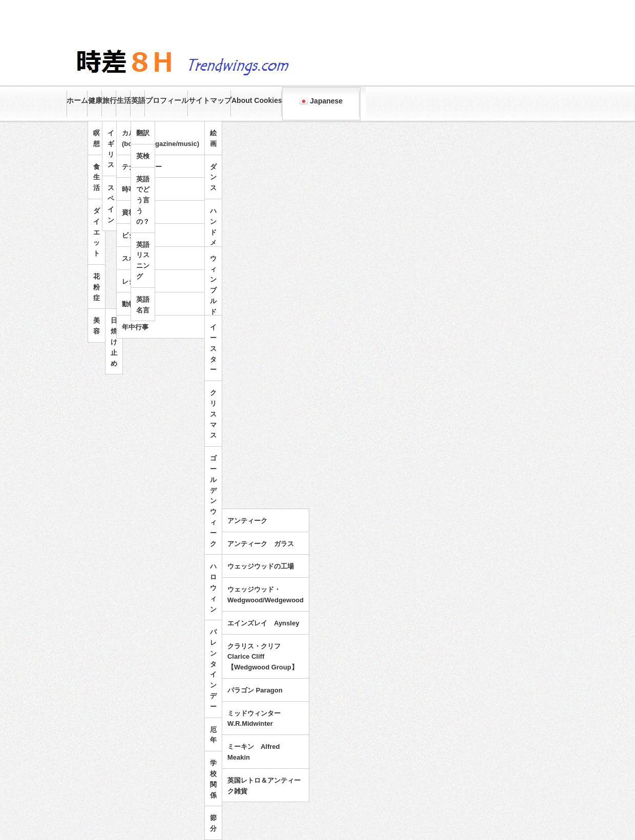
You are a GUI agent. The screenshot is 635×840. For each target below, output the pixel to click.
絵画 (213, 138)
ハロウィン (213, 587)
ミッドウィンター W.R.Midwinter (257, 719)
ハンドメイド (213, 237)
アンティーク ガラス (261, 544)
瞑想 (97, 138)
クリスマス (213, 414)
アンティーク (247, 521)
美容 (97, 326)
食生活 (97, 177)
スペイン (111, 204)
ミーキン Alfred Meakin (254, 752)
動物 (129, 304)
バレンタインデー (213, 669)
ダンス (213, 177)
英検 (143, 156)
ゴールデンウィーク (213, 501)
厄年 (213, 735)
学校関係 (213, 779)
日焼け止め (114, 342)
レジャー (135, 281)
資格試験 (135, 212)
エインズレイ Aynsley (263, 623)
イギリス (111, 149)
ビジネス (135, 235)
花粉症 (97, 287)
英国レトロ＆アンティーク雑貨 (264, 786)
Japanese (321, 101)
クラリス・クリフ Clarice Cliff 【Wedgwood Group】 (263, 657)
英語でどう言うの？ (143, 200)
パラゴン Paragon (255, 690)
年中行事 (135, 327)
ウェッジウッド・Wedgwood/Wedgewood (266, 595)
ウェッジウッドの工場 (261, 566)
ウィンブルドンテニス (213, 306)
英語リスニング (143, 260)
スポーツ (135, 258)
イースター (213, 348)
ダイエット (97, 232)
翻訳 (143, 133)
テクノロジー (142, 167)
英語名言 (143, 305)
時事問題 (135, 189)
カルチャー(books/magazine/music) (161, 138)
